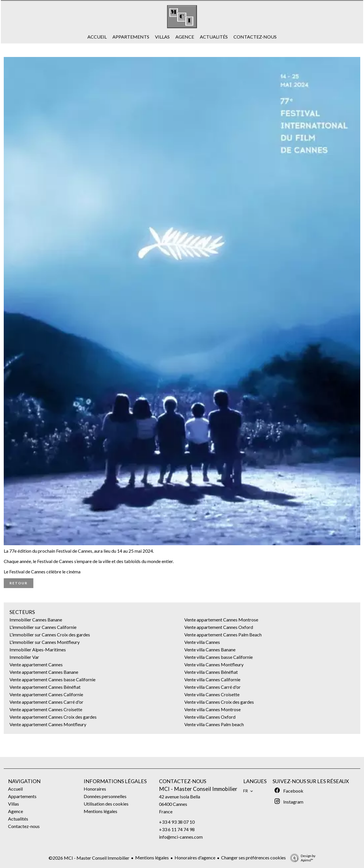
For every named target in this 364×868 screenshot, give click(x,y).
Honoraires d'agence (195, 857)
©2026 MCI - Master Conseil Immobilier (89, 858)
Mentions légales (152, 857)
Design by (301, 858)
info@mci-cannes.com (181, 837)
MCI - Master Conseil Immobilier (198, 789)
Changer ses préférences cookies (253, 857)
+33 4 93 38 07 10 (177, 822)
